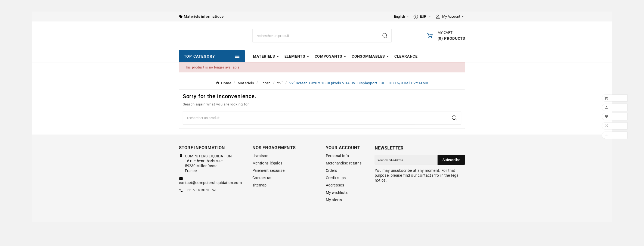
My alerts (334, 211)
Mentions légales (267, 174)
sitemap (259, 196)
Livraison (260, 167)
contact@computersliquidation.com (210, 194)
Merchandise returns (344, 174)
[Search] (316, 41)
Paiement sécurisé (269, 182)
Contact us (262, 189)
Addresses (335, 196)
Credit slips (336, 189)
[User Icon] (451, 17)
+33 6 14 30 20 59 (200, 201)
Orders (332, 182)
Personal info (338, 167)
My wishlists (337, 204)
